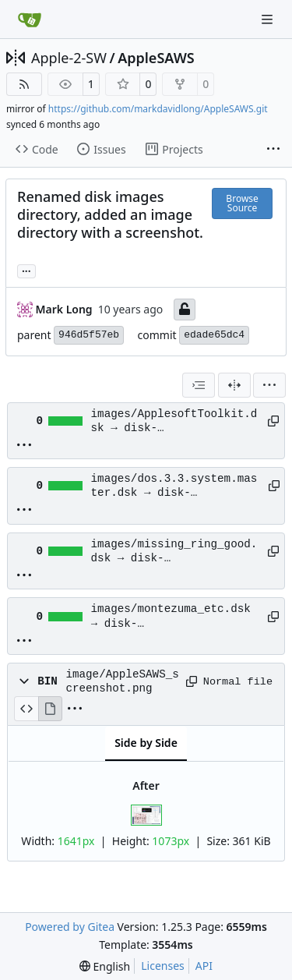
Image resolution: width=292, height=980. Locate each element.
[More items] (273, 150)
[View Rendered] (51, 709)
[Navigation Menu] (269, 19)
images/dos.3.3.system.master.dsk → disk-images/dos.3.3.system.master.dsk (174, 486)
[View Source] (26, 709)
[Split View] (234, 385)
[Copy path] (270, 421)
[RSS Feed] (24, 84)
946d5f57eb (89, 335)
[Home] (30, 19)
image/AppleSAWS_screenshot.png (122, 681)
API (204, 966)
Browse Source (242, 203)
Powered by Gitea (70, 927)
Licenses (163, 966)
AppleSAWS (156, 58)
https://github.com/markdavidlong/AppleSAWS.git (158, 109)
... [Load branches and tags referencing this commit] (26, 270)
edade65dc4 (214, 335)
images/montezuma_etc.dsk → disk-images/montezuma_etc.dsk (171, 617)
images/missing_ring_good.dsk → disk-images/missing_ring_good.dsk (174, 552)
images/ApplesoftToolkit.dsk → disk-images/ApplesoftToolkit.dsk (174, 422)
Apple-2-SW (69, 58)
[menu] (269, 385)
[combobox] (199, 385)
